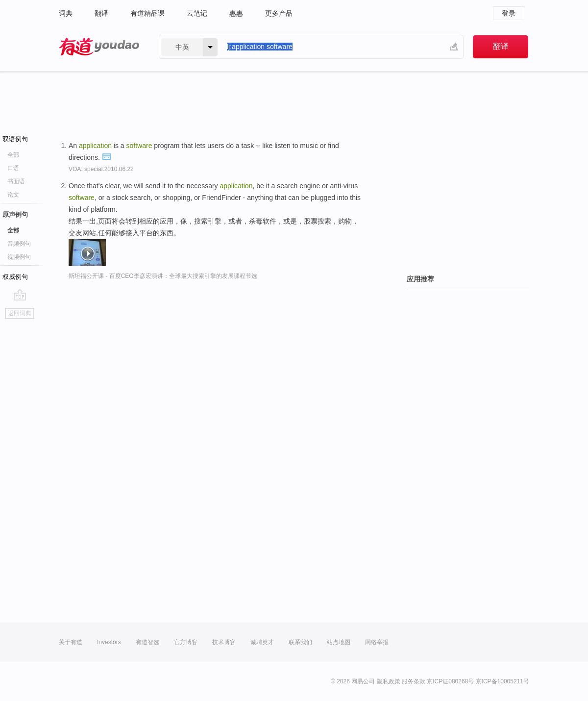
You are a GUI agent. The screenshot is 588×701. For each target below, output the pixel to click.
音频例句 (19, 244)
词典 (66, 13)
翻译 (101, 13)
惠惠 (236, 13)
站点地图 (339, 642)
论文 (13, 195)
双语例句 (15, 139)
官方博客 (186, 642)
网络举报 (377, 642)
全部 (13, 155)
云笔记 (197, 13)
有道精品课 (147, 13)
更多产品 (279, 13)
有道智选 (147, 642)
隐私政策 (389, 681)
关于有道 (71, 642)
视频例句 (19, 257)
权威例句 (15, 277)
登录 (509, 13)
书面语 (16, 181)
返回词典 (20, 313)
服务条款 (414, 681)
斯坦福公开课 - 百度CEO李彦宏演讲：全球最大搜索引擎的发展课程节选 (163, 276)
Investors (109, 642)
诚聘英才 (262, 642)
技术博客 (224, 642)
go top (20, 295)
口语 (13, 168)
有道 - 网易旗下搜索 (99, 47)
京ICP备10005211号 (502, 681)
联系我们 (300, 642)
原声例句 (15, 214)
